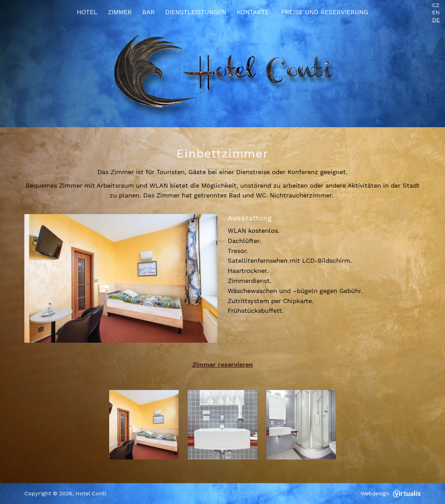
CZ (436, 5)
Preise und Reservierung (325, 12)
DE (436, 20)
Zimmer (120, 12)
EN (436, 12)
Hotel (87, 12)
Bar (148, 12)
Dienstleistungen (196, 12)
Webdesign (391, 493)
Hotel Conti (91, 493)
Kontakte (253, 12)
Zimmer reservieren (222, 364)
